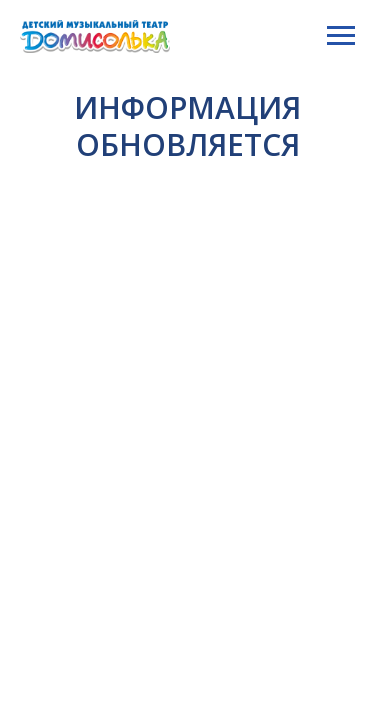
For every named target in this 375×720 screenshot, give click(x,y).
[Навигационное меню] (341, 36)
